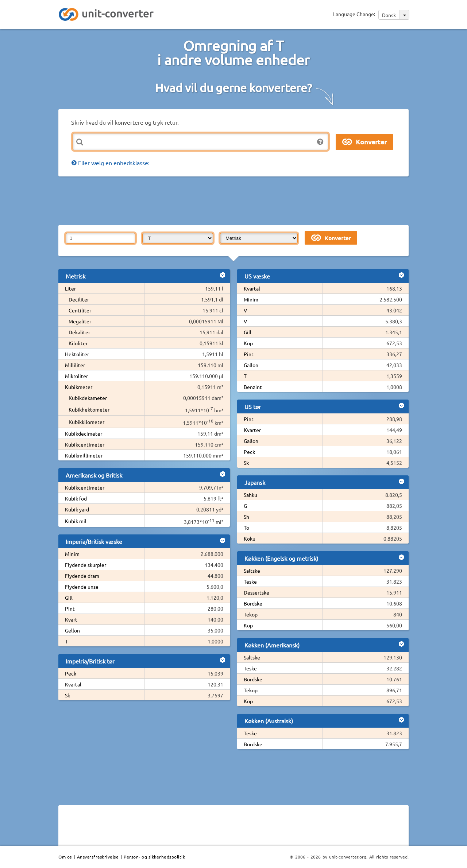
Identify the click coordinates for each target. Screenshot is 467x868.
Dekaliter (79, 332)
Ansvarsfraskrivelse (98, 857)
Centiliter (80, 310)
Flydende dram (82, 576)
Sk (67, 695)
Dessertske (256, 592)
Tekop (251, 614)
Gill (69, 598)
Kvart (71, 619)
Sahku (250, 495)
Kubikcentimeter (85, 444)
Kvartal (73, 684)
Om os (65, 857)
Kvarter (252, 430)
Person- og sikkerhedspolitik (154, 857)
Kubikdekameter (88, 398)
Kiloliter (78, 343)
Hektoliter (77, 354)
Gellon (72, 630)
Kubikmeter (79, 387)
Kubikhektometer (89, 409)
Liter (70, 288)
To (246, 528)
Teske (250, 581)
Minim (72, 554)
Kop (248, 343)
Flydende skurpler (86, 565)
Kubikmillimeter (84, 455)
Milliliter (75, 365)
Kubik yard (77, 509)
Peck (71, 673)
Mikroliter (76, 376)
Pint (70, 608)
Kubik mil (76, 521)
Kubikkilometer (86, 422)
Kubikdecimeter (84, 433)
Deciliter (79, 299)
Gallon (251, 365)
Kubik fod (76, 498)
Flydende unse (82, 587)
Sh (246, 517)
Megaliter (80, 321)
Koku (250, 538)
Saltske (252, 571)
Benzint (253, 387)
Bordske (253, 603)
